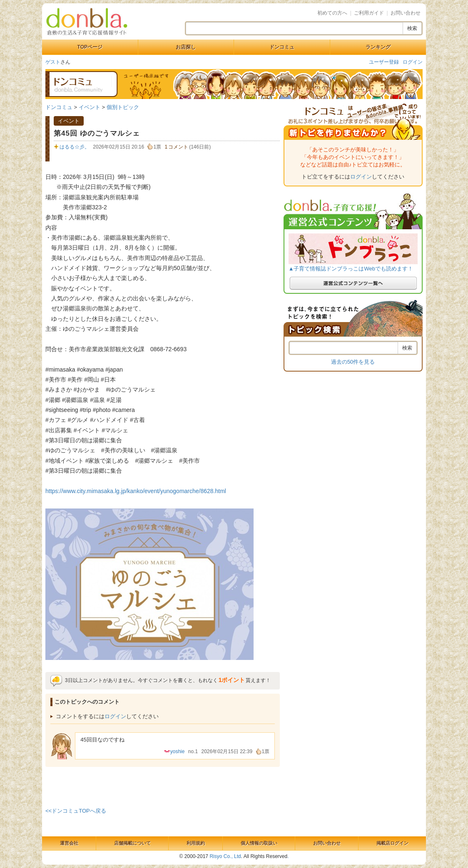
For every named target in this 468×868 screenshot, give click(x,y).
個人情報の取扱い (259, 843)
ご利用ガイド (369, 13)
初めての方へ (332, 13)
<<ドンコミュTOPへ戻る (76, 811)
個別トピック (123, 107)
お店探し (186, 47)
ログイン (413, 62)
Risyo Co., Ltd (225, 856)
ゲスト (53, 62)
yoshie (178, 751)
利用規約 (196, 843)
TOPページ (90, 47)
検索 (412, 28)
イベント (90, 107)
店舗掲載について (132, 843)
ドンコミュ (282, 47)
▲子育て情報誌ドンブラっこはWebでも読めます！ (351, 269)
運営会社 (69, 843)
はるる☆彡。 (75, 147)
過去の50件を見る (353, 362)
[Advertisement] (163, 786)
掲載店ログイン (392, 843)
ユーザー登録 (384, 62)
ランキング (378, 47)
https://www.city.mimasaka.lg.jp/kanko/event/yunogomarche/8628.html (136, 491)
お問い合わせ (406, 13)
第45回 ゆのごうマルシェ (97, 133)
